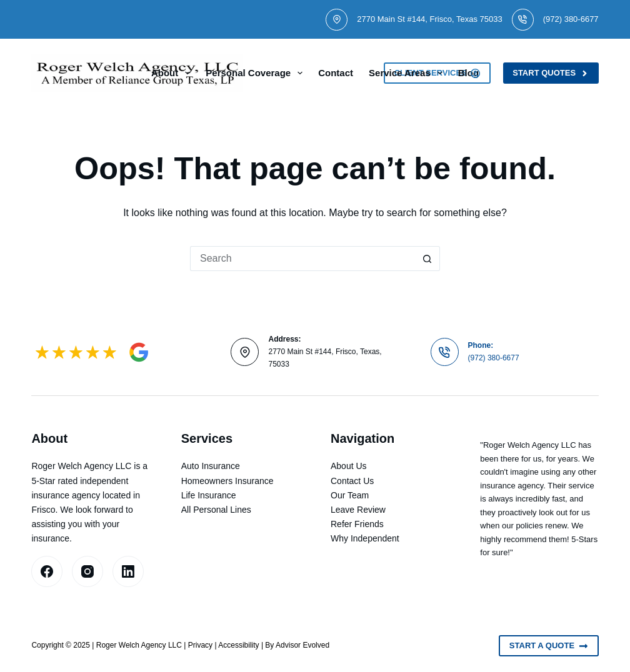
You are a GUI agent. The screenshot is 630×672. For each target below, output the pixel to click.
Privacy (200, 645)
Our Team (350, 495)
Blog (468, 73)
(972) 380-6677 (571, 19)
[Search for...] (302, 259)
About (173, 73)
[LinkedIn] (128, 571)
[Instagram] (87, 571)
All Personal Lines (216, 510)
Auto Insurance (211, 466)
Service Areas (408, 73)
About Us (349, 466)
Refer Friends (357, 524)
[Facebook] (47, 571)
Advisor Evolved (302, 645)
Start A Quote (549, 646)
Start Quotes (551, 73)
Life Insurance (209, 495)
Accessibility (238, 645)
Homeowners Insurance (227, 481)
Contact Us (352, 481)
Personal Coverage (257, 73)
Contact (336, 73)
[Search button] (427, 259)
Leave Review (358, 510)
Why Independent (365, 538)
